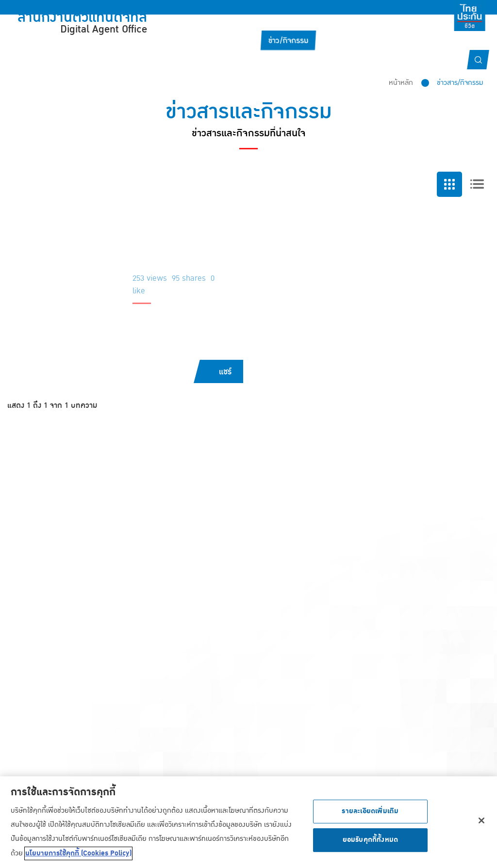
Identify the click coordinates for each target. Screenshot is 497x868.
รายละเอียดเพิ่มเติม (370, 813)
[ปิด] (481, 822)
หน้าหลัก (401, 83)
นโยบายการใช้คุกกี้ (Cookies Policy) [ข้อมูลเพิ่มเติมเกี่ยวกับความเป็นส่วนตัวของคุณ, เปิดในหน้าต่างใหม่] (78, 855)
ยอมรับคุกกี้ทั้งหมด (371, 841)
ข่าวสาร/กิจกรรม (460, 83)
